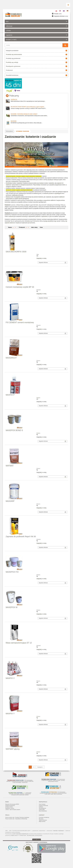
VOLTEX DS (14, 100)
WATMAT (10, 466)
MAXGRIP (10, 501)
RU (64, 11)
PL (56, 11)
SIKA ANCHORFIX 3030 (16, 252)
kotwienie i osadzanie (22, 131)
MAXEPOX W (12, 607)
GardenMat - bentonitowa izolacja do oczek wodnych (24, 114)
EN (60, 11)
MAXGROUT (11, 358)
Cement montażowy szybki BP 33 (20, 287)
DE (67, 11)
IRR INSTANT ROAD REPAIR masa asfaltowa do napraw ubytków (27, 107)
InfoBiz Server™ (15, 835)
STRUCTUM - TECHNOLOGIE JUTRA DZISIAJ (31, 835)
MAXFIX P (10, 395)
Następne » (40, 767)
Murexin (39, 290)
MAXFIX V (10, 678)
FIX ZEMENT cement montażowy (20, 322)
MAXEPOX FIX (12, 572)
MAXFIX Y (10, 714)
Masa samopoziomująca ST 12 (19, 643)
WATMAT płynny (13, 749)
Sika (38, 254)
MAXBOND (14, 121)
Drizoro (38, 361)
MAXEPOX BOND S (14, 430)
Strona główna (9, 131)
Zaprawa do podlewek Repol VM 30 (21, 536)
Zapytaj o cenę (41, 258)
